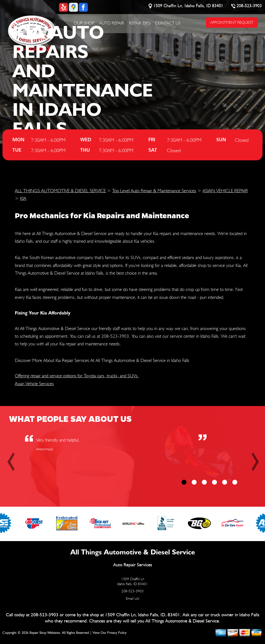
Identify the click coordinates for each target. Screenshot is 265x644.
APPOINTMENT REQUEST (232, 22)
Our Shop (84, 23)
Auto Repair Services (133, 565)
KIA (23, 198)
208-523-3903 (249, 6)
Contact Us (168, 23)
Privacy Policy (117, 633)
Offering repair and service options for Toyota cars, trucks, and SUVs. (77, 376)
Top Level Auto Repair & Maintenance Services (154, 191)
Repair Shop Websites (45, 633)
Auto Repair (112, 23)
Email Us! (133, 598)
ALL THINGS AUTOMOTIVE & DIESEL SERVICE (60, 191)
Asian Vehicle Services (34, 383)
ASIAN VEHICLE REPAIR (225, 191)
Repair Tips (140, 23)
